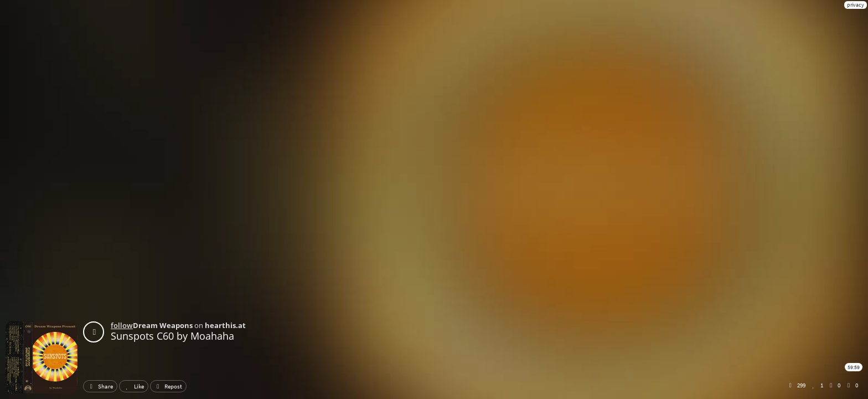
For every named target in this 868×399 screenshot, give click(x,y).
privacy (856, 5)
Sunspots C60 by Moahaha (172, 336)
